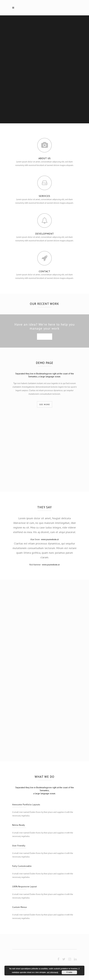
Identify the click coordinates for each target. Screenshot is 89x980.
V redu (69, 972)
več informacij (52, 972)
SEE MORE (45, 337)
